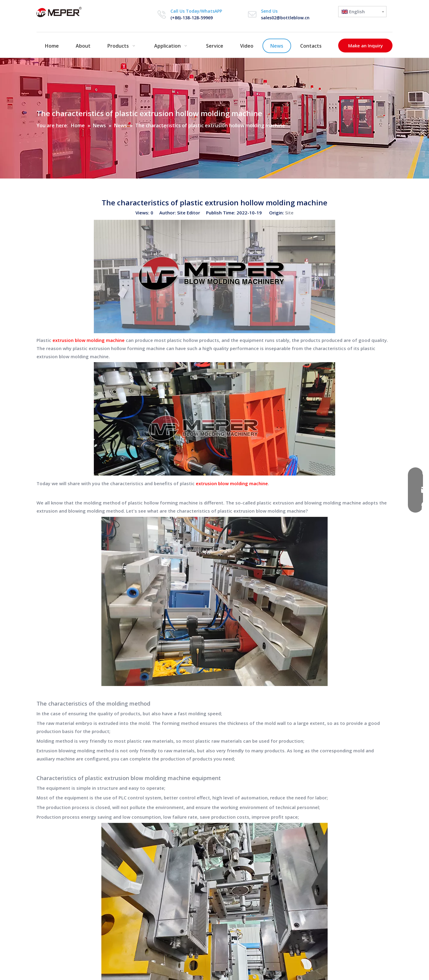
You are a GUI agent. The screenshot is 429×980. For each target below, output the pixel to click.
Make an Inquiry (365, 46)
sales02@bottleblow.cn (285, 18)
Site (289, 213)
